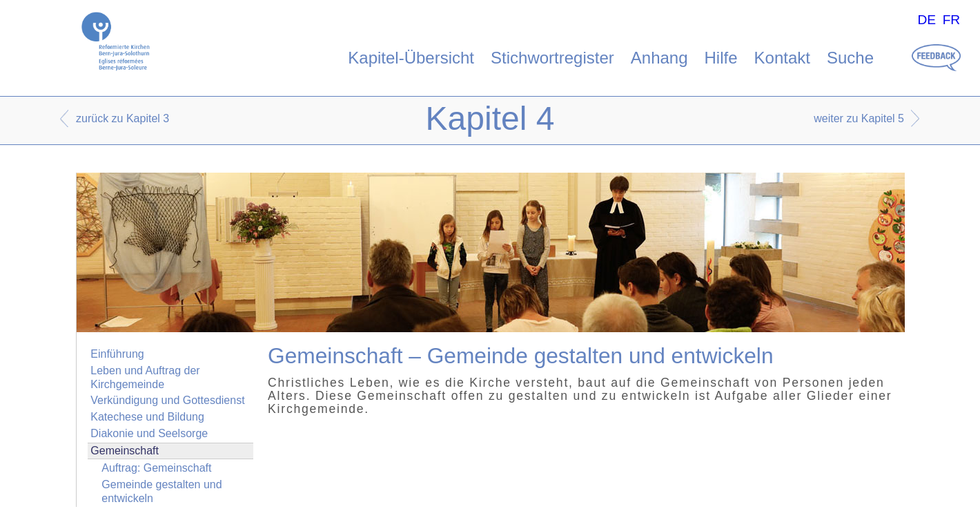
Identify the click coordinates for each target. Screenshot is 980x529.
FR (952, 20)
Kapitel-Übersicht (411, 58)
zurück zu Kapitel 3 (122, 118)
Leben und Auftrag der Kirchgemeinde (145, 377)
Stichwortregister (552, 58)
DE (927, 20)
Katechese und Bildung (147, 417)
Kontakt (782, 58)
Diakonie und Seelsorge (149, 433)
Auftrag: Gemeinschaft (156, 468)
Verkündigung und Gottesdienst (167, 400)
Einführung (117, 354)
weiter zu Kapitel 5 (859, 118)
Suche (850, 58)
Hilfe (721, 58)
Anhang (659, 58)
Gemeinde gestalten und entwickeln (161, 491)
